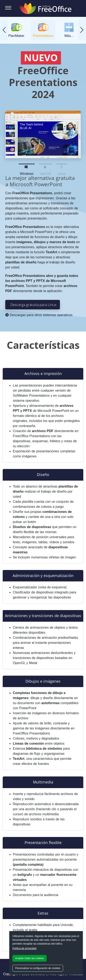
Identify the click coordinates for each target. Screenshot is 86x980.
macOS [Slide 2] (46, 166)
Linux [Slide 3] (62, 166)
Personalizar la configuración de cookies (38, 968)
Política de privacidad (24, 948)
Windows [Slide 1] (27, 166)
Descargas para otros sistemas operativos (39, 315)
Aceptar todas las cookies (30, 958)
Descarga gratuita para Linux (33, 305)
